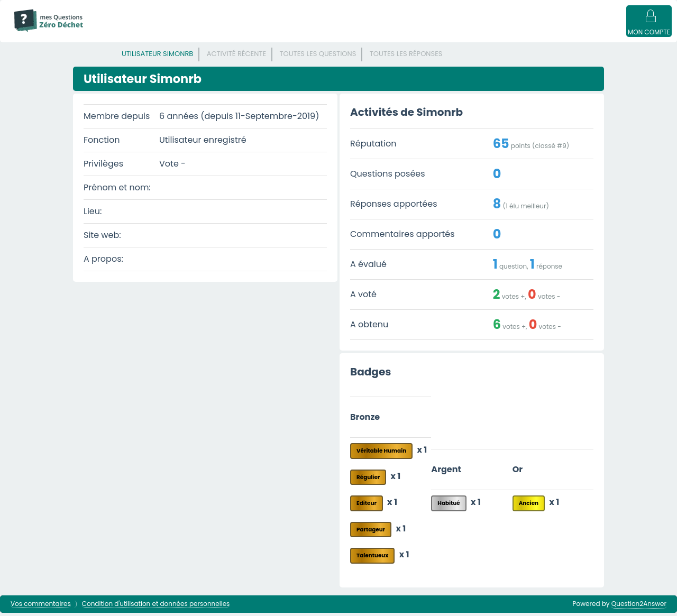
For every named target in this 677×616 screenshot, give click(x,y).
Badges (541, 33)
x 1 (422, 453)
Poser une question (480, 33)
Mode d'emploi (126, 33)
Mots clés (294, 33)
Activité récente (236, 57)
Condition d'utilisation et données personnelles (156, 607)
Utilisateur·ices (406, 33)
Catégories (346, 33)
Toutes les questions (318, 57)
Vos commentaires (41, 607)
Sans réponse (238, 33)
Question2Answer (639, 607)
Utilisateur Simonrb (157, 57)
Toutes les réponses (406, 57)
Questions (183, 33)
